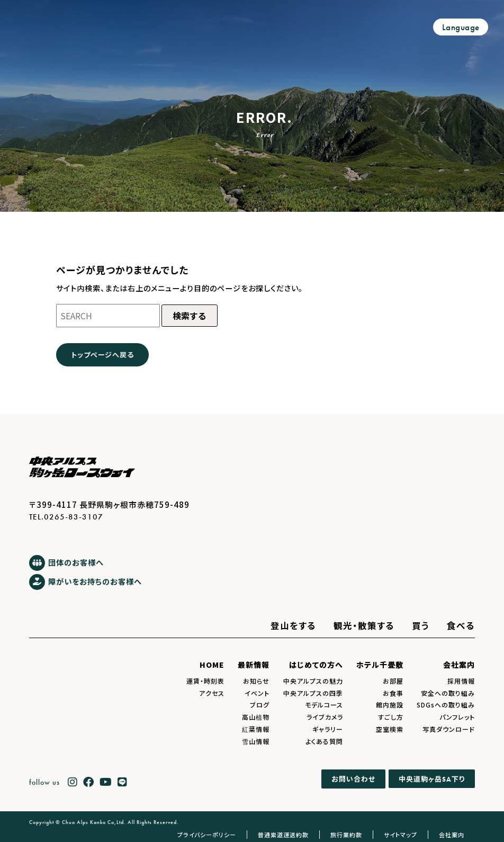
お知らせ (256, 681)
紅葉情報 (256, 729)
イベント (257, 693)
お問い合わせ (353, 779)
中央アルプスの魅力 (313, 681)
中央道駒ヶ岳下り (432, 779)
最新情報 (254, 665)
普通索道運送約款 (283, 835)
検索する (190, 316)
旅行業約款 (346, 835)
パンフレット (457, 717)
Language (461, 27)
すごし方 (391, 717)
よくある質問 (324, 741)
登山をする (293, 625)
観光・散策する (364, 625)
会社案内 (459, 665)
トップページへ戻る (102, 355)
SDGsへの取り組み (446, 705)
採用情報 (461, 681)
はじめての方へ (316, 665)
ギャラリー (328, 729)
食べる (461, 625)
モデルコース (324, 705)
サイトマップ (400, 835)
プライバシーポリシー (207, 835)
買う (421, 625)
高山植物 (256, 717)
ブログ (260, 705)
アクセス (212, 693)
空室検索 (390, 729)
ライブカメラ (325, 717)
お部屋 (393, 681)
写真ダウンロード (449, 729)
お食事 (393, 693)
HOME (212, 665)
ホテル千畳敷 (380, 665)
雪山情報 (256, 741)
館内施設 (390, 705)
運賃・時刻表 (205, 681)
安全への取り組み (448, 693)
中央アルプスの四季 (313, 693)
